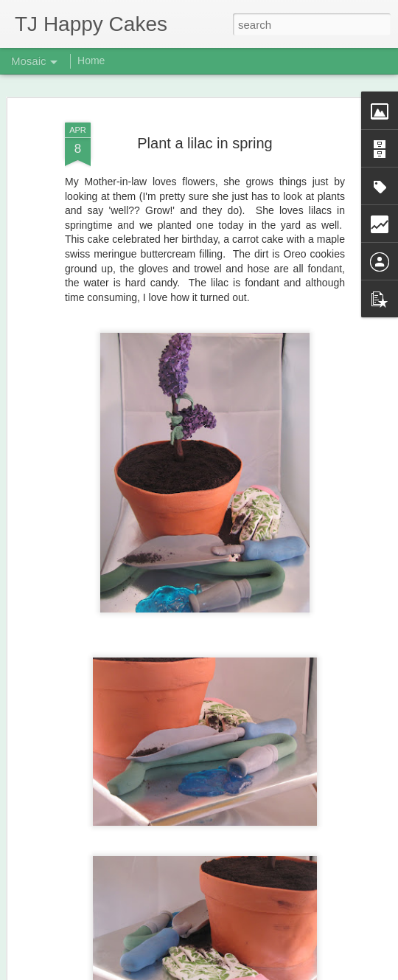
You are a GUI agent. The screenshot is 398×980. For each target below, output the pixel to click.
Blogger (245, 972)
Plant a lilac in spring (205, 128)
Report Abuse (289, 972)
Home (91, 61)
